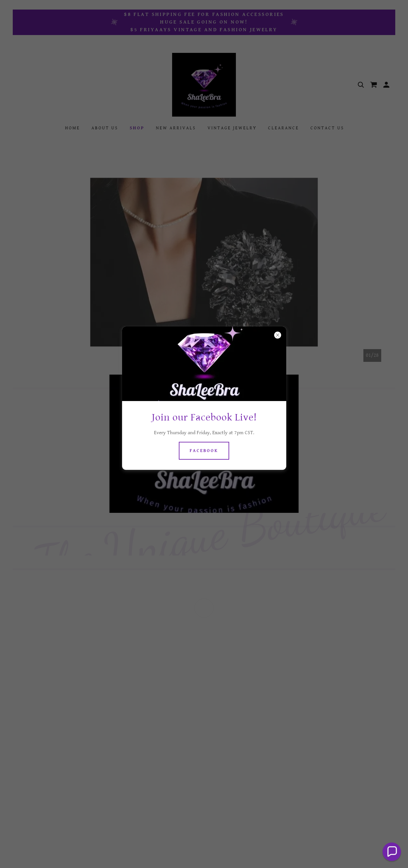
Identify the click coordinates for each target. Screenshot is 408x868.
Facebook (204, 451)
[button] (392, 852)
